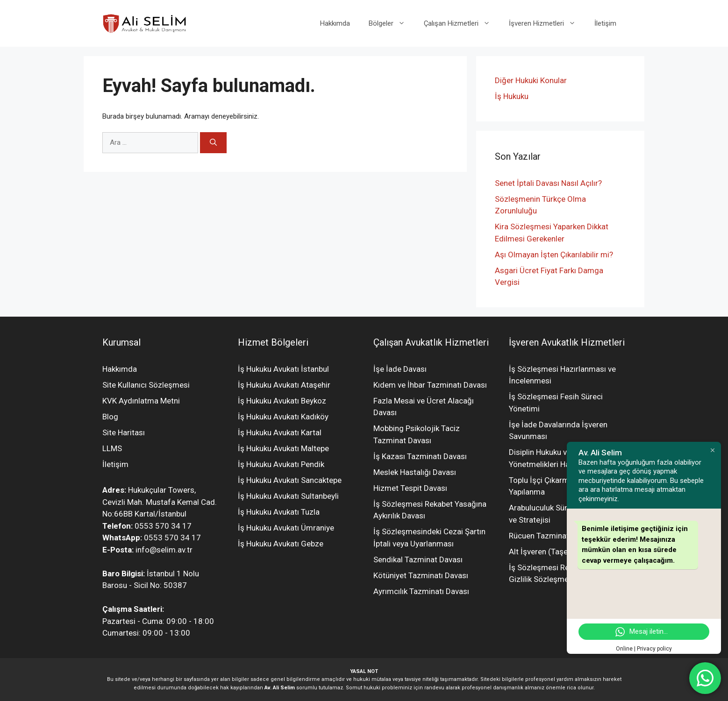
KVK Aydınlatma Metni (141, 401)
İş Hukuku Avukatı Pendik (281, 464)
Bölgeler (392, 23)
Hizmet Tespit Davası (410, 488)
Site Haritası (124, 432)
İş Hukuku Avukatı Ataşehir (284, 385)
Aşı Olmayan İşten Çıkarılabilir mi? (554, 255)
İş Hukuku (512, 96)
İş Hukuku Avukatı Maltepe (283, 448)
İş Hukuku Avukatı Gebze (281, 544)
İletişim (605, 23)
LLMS (112, 448)
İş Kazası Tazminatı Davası (420, 456)
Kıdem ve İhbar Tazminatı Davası (430, 385)
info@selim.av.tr (164, 550)
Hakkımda (335, 23)
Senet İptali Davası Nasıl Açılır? (548, 183)
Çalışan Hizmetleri (462, 23)
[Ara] (213, 143)
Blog (110, 417)
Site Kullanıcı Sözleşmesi (146, 385)
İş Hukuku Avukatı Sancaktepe (290, 480)
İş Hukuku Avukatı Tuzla (279, 512)
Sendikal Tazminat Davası (418, 559)
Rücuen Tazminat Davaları (554, 536)
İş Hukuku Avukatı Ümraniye (286, 528)
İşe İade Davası (400, 369)
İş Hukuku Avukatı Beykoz (282, 401)
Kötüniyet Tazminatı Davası (421, 575)
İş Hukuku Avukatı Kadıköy (283, 417)
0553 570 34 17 (163, 526)
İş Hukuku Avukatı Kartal (280, 432)
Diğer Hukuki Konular (531, 80)
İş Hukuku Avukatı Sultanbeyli (288, 496)
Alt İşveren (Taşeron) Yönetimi (562, 552)
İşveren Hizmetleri (547, 23)
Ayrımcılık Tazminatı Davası (421, 591)
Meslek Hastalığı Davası (415, 472)
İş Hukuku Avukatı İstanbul (283, 369)
